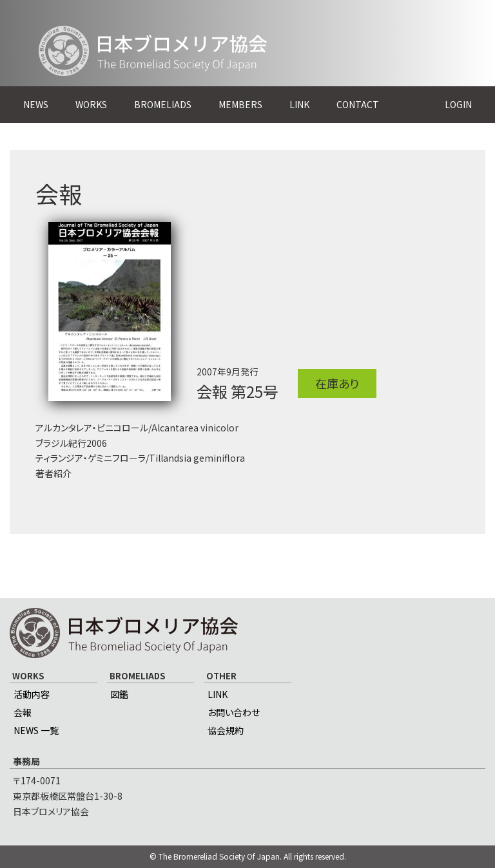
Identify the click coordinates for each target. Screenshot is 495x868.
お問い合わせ (234, 712)
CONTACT (358, 104)
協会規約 (226, 730)
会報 (23, 712)
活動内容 (32, 694)
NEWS (36, 104)
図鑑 (119, 694)
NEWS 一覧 (36, 730)
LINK (299, 104)
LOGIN (458, 104)
